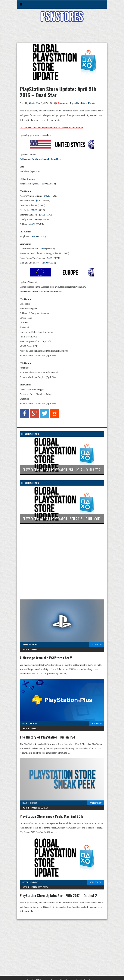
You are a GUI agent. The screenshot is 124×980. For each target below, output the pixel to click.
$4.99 (50, 258)
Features (34, 649)
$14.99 (42, 215)
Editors (25, 644)
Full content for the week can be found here (41, 159)
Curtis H (33, 103)
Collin (25, 724)
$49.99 (47, 196)
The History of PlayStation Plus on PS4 (48, 737)
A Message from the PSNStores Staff (46, 658)
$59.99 (34, 210)
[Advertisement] (62, 35)
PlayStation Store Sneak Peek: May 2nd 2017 (52, 816)
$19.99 (34, 205)
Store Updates (43, 808)
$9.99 (44, 184)
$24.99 (58, 253)
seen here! (47, 135)
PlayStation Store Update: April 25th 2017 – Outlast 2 (58, 895)
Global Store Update (85, 103)
